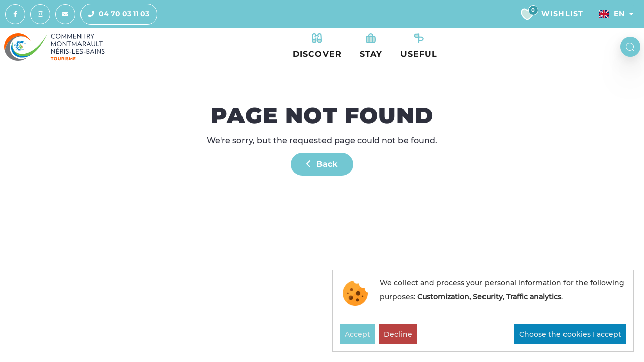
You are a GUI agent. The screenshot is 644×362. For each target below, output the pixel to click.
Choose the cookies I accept (570, 334)
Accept (357, 334)
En (612, 14)
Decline (398, 334)
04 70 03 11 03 (115, 14)
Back (322, 164)
